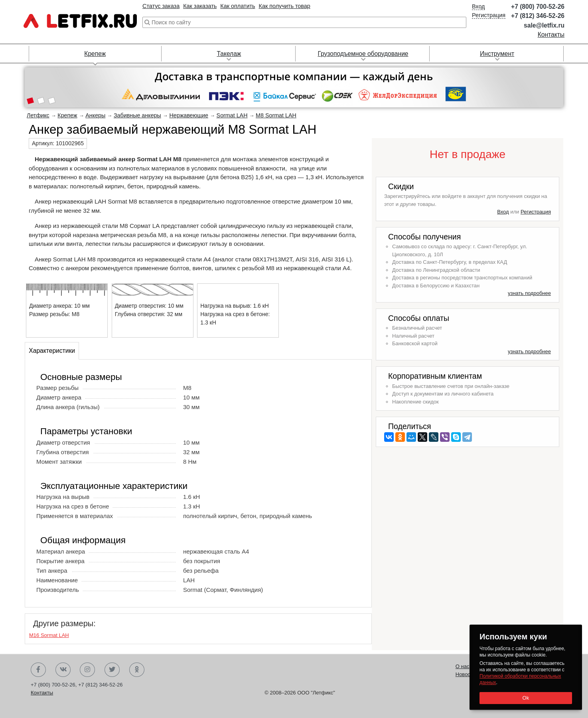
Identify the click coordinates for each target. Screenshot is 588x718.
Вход (478, 6)
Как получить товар (285, 6)
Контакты (551, 35)
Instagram (87, 670)
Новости (466, 674)
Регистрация (489, 15)
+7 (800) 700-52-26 (538, 7)
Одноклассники (137, 670)
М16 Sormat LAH (49, 635)
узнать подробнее (529, 293)
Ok (526, 698)
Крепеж (95, 54)
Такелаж (229, 54)
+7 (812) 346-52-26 (538, 16)
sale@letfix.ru (544, 25)
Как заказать (200, 6)
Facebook (38, 670)
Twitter (112, 670)
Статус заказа (161, 6)
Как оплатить (238, 6)
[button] (30, 101)
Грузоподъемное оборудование (363, 54)
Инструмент (497, 54)
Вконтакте (63, 670)
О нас (463, 666)
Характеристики (52, 351)
